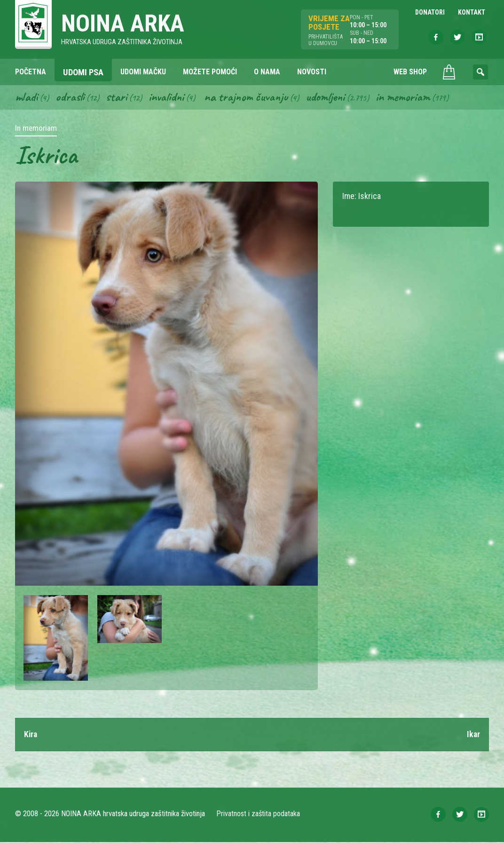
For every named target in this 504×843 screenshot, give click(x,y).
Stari (117, 98)
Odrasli (71, 98)
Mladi (27, 98)
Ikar (473, 736)
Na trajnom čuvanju (249, 98)
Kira (31, 736)
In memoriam (407, 98)
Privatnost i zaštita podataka (258, 815)
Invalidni (168, 98)
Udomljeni (329, 98)
